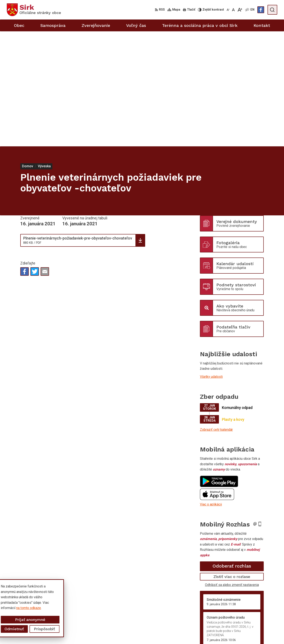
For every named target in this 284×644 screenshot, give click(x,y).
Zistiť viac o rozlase (232, 462)
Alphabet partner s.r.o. (63, 596)
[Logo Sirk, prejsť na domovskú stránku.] (34, 10)
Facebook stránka (254, 635)
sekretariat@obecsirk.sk (259, 630)
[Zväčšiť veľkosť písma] (240, 10)
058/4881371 (252, 621)
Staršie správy (214, 541)
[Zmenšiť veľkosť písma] (228, 10)
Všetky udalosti (211, 262)
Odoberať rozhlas (232, 451)
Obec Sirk (39, 600)
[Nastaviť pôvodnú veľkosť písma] (233, 10)
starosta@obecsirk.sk (257, 625)
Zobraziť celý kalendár (216, 314)
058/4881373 (252, 616)
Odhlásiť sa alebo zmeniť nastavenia (232, 470)
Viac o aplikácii (211, 389)
